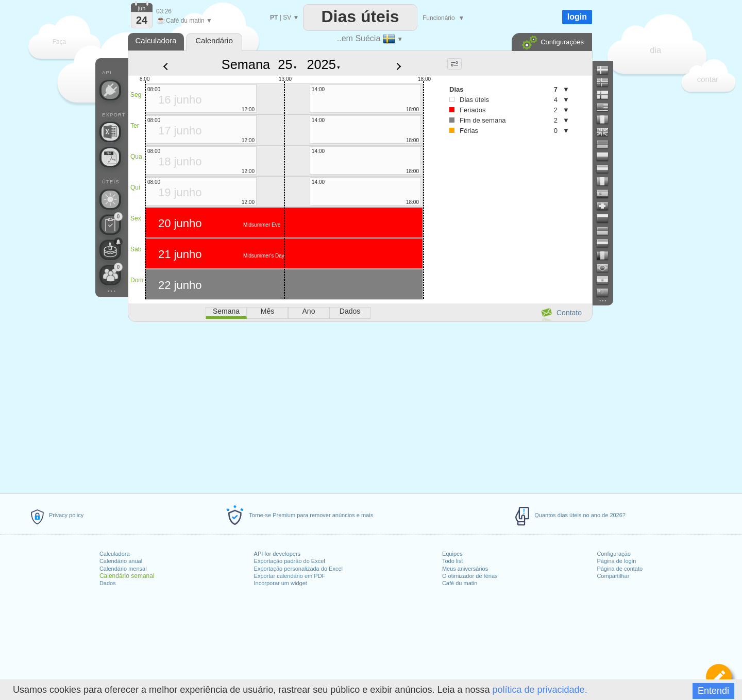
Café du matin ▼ (184, 21)
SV (287, 18)
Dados (108, 583)
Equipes (452, 554)
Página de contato (620, 569)
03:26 (164, 11)
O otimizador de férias (470, 576)
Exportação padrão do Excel (290, 561)
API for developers (277, 554)
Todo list (452, 561)
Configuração (613, 554)
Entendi (713, 691)
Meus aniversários (465, 569)
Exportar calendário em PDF (290, 576)
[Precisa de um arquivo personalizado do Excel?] (110, 132)
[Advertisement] (360, 406)
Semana (246, 64)
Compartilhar (613, 576)
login (577, 17)
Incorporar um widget (281, 583)
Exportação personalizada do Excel (298, 569)
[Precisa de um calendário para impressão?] (110, 157)
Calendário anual (121, 561)
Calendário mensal (123, 569)
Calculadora (115, 554)
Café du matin (460, 583)
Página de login (616, 561)
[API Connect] (110, 90)
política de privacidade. (540, 690)
